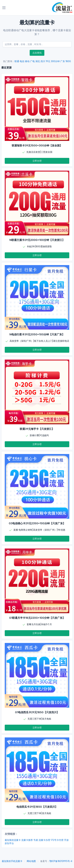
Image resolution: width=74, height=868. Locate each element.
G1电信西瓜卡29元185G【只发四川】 (37, 712)
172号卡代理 (57, 840)
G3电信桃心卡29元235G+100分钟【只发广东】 (37, 523)
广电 (32, 61)
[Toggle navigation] (4, 8)
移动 (27, 61)
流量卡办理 (44, 840)
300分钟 (55, 61)
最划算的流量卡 (13, 840)
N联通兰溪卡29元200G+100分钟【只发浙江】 (37, 240)
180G (68, 61)
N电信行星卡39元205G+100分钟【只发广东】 (37, 334)
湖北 (38, 61)
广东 (63, 61)
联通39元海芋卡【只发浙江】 (37, 429)
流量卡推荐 (27, 840)
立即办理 (37, 161)
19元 (48, 61)
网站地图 (31, 861)
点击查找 (37, 53)
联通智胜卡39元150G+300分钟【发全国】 (37, 145)
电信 (22, 61)
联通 (17, 61)
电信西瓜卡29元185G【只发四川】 (37, 807)
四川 (43, 61)
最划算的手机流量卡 (12, 861)
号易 (36, 840)
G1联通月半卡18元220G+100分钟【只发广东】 (37, 618)
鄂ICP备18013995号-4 (61, 861)
